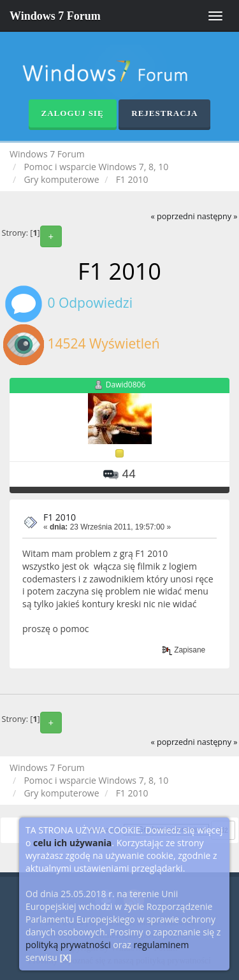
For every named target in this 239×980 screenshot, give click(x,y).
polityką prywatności (68, 945)
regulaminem (161, 945)
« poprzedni (172, 216)
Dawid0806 (126, 385)
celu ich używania (72, 843)
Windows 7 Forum (55, 16)
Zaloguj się (73, 113)
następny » (217, 216)
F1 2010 (60, 517)
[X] (66, 957)
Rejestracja (164, 113)
